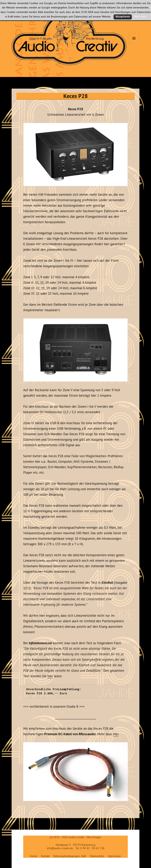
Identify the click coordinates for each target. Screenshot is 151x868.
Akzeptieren (123, 17)
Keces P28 (75, 96)
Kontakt (45, 856)
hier (50, 676)
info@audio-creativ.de (60, 848)
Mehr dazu (140, 17)
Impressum (114, 856)
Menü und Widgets (134, 44)
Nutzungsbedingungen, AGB (70, 856)
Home (34, 856)
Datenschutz (97, 856)
